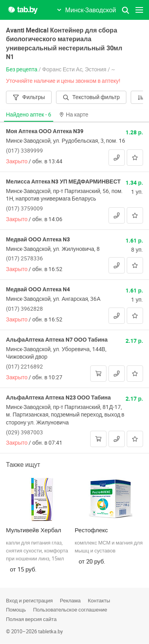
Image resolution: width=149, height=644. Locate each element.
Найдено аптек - (29, 114)
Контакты (99, 600)
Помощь (16, 610)
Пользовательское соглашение (70, 610)
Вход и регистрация (29, 600)
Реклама (70, 600)
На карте (74, 114)
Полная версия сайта (31, 619)
